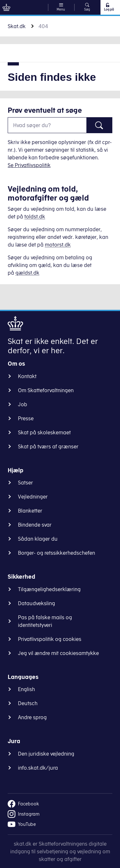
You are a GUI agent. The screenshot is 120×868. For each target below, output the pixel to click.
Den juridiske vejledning (46, 754)
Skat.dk (17, 26)
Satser (25, 483)
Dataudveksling (36, 603)
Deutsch (28, 703)
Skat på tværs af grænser (48, 446)
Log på (109, 7)
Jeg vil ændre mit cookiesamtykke (58, 653)
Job (23, 404)
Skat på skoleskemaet (44, 432)
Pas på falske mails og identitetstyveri (45, 621)
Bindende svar (35, 525)
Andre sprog (32, 717)
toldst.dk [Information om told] (35, 217)
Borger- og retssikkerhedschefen (56, 553)
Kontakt (27, 376)
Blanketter (30, 511)
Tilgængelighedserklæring (49, 589)
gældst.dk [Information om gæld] (27, 273)
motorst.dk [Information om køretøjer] (58, 245)
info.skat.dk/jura (38, 768)
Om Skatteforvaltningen (46, 390)
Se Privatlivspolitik (29, 165)
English (26, 689)
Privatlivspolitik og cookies (50, 639)
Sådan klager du (38, 539)
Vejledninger (33, 497)
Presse (26, 418)
